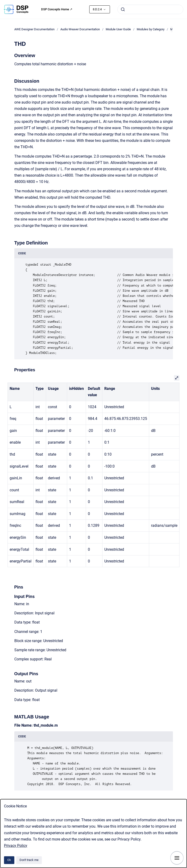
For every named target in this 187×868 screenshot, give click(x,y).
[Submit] (123, 9)
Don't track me (29, 860)
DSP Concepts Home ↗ (57, 9)
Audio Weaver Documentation (80, 29)
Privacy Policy (16, 846)
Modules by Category (151, 29)
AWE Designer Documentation (34, 29)
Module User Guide (118, 29)
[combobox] (150, 9)
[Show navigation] (177, 858)
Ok (9, 860)
